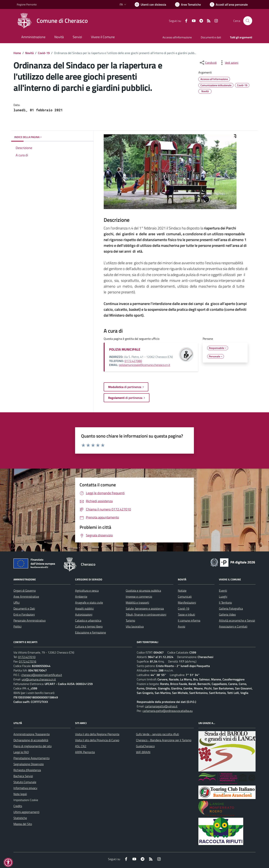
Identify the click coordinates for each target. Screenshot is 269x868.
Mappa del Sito (23, 824)
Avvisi (181, 626)
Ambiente (81, 596)
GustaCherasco (145, 746)
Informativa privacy (25, 788)
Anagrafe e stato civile (89, 602)
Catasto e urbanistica (88, 620)
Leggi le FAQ (21, 752)
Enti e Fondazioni (24, 614)
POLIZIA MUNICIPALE (125, 349)
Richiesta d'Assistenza (27, 770)
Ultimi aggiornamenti (26, 812)
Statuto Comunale (25, 782)
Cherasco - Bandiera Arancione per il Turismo (164, 740)
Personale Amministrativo (30, 620)
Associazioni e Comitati (233, 626)
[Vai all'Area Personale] (229, 4)
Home (17, 53)
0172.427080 (133, 361)
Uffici (17, 602)
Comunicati (185, 596)
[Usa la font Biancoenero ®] (150, 4)
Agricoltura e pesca (87, 591)
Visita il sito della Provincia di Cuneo (97, 740)
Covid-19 (44, 53)
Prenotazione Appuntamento (31, 758)
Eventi (223, 591)
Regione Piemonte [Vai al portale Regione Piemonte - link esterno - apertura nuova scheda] (27, 4)
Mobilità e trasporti (137, 602)
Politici (17, 626)
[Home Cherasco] (52, 21)
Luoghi (223, 596)
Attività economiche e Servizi (237, 620)
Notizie (182, 591)
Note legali (20, 794)
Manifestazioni (187, 602)
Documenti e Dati (24, 608)
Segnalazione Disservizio (29, 764)
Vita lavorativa (135, 626)
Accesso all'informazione (177, 37)
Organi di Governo (25, 591)
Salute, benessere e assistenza (145, 608)
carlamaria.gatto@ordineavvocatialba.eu (168, 711)
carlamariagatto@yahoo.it (161, 706)
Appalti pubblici (84, 608)
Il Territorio (225, 602)
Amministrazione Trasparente (32, 734)
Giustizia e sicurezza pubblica (143, 591)
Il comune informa (189, 620)
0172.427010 (27, 657)
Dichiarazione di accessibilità (31, 740)
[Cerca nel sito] (248, 21)
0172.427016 (28, 661)
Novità (29, 53)
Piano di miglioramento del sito (33, 746)
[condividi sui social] (208, 63)
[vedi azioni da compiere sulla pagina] (229, 63)
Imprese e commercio (139, 596)
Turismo (130, 620)
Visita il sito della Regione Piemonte (97, 734)
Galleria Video (227, 614)
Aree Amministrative (26, 596)
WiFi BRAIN (143, 752)
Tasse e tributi (186, 614)
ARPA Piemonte (85, 752)
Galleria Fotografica (231, 608)
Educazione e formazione (91, 632)
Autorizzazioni (84, 614)
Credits (18, 806)
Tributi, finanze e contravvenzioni (146, 614)
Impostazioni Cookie (26, 800)
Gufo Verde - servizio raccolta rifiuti (157, 734)
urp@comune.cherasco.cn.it (39, 679)
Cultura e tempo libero (89, 626)
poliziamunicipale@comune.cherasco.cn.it (145, 365)
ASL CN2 (81, 746)
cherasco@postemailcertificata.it (42, 675)
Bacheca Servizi (23, 776)
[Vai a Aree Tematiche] (188, 4)
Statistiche (20, 818)
